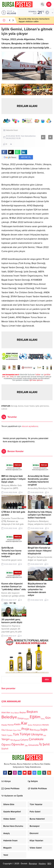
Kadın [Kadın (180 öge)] (17, 725)
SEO (49, 864)
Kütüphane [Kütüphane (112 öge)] (37, 725)
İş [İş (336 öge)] (41, 744)
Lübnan (4, 409)
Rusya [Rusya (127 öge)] (37, 730)
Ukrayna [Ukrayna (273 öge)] (37, 734)
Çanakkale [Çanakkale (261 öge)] (36, 739)
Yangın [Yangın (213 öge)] (6, 739)
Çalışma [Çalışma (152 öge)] (24, 740)
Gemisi (21, 406)
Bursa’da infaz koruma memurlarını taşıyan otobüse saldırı (34, 20)
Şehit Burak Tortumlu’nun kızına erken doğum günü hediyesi (11, 552)
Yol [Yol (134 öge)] (12, 740)
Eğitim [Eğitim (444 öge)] (35, 717)
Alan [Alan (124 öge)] (8, 713)
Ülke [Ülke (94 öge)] (26, 746)
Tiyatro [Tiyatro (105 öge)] (10, 735)
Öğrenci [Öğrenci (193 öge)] (6, 745)
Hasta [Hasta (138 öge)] (4, 725)
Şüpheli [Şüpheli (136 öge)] (5, 749)
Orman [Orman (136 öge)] (9, 730)
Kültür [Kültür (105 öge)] (30, 725)
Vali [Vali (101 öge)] (45, 736)
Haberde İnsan (12, 130)
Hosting (42, 864)
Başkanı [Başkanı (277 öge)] (32, 712)
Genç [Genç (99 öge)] (43, 719)
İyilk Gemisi (44, 406)
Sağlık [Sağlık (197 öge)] (44, 730)
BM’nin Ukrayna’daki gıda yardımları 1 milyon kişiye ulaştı (14, 479)
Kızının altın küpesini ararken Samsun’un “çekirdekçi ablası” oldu (14, 587)
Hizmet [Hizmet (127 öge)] (11, 725)
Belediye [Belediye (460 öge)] (9, 717)
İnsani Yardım (30, 406)
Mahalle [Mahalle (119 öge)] (46, 725)
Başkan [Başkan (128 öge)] (23, 712)
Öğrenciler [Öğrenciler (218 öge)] (18, 745)
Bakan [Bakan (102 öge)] (17, 713)
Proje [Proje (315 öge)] (25, 729)
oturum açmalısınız (30, 426)
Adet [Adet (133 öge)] (4, 713)
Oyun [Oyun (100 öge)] (15, 730)
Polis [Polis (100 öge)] (19, 730)
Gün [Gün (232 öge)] (48, 718)
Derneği (14, 406)
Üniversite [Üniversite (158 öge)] (34, 745)
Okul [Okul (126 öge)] (4, 730)
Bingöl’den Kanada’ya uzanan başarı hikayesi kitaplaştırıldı (40, 551)
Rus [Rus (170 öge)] (32, 730)
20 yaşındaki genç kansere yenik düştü (12, 621)
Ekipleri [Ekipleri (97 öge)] (27, 719)
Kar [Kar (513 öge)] (24, 723)
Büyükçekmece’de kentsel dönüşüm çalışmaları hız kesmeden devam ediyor (37, 589)
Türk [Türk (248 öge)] (16, 734)
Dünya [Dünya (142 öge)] (21, 719)
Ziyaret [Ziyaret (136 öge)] (17, 740)
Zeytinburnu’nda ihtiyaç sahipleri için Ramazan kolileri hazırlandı (40, 515)
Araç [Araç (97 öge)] (12, 713)
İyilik (37, 406)
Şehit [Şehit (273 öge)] (46, 744)
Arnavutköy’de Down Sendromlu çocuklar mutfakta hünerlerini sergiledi (39, 480)
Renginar (33, 864)
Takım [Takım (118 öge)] (4, 735)
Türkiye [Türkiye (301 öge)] (25, 734)
